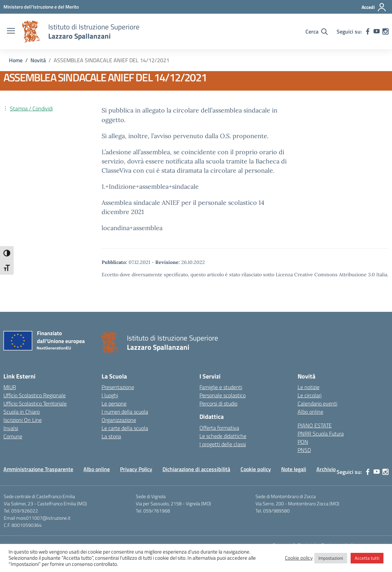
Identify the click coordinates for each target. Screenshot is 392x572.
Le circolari (310, 395)
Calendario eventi (317, 403)
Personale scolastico (223, 395)
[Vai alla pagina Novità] (38, 60)
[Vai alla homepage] (31, 31)
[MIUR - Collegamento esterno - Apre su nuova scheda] (41, 7)
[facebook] (368, 31)
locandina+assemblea (132, 228)
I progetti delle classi (223, 444)
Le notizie (309, 387)
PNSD (304, 450)
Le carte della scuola (125, 428)
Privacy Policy (136, 469)
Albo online (310, 412)
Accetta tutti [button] (367, 558)
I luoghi (110, 395)
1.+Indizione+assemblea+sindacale (150, 187)
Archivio (326, 469)
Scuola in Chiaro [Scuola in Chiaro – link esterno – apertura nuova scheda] (22, 412)
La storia (111, 436)
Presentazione (118, 387)
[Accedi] (374, 7)
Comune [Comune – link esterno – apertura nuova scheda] (13, 436)
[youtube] (377, 31)
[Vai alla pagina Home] (16, 60)
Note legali (294, 469)
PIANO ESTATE (315, 425)
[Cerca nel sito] (317, 31)
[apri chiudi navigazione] (11, 31)
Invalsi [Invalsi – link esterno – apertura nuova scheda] (11, 428)
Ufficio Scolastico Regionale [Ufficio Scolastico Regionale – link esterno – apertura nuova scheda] (35, 395)
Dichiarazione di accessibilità (196, 469)
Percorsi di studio (218, 403)
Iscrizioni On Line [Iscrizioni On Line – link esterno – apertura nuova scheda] (23, 420)
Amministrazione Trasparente (38, 469)
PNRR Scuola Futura (321, 434)
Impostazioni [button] (331, 558)
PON (303, 442)
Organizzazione (119, 420)
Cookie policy (256, 469)
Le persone (114, 403)
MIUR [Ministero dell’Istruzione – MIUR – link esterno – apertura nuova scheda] (10, 387)
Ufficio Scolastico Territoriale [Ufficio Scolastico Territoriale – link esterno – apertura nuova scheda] (35, 403)
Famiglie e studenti (221, 387)
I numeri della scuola (125, 412)
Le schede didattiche (223, 436)
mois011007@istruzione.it (43, 518)
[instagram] (386, 31)
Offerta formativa (219, 428)
